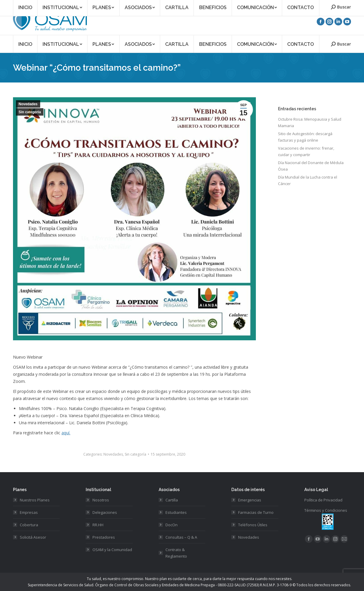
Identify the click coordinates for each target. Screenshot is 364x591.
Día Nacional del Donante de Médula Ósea (311, 166)
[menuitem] (25, 44)
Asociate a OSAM (261, 4)
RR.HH (98, 525)
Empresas (29, 512)
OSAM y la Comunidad (112, 550)
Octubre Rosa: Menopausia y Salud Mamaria (310, 122)
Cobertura (29, 525)
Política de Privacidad (323, 500)
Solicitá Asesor (33, 537)
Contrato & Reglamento (176, 553)
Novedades (28, 104)
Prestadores (104, 537)
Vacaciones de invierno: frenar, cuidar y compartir (306, 151)
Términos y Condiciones (326, 510)
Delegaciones (105, 512)
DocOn (172, 525)
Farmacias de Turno (256, 512)
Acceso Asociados (296, 4)
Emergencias (250, 500)
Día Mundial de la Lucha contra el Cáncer (308, 180)
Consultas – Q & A (181, 537)
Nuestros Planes (35, 500)
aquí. (66, 433)
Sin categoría (30, 112)
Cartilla (172, 500)
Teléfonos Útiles (253, 525)
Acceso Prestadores (334, 4)
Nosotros (101, 500)
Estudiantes (176, 512)
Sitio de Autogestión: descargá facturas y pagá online (305, 137)
